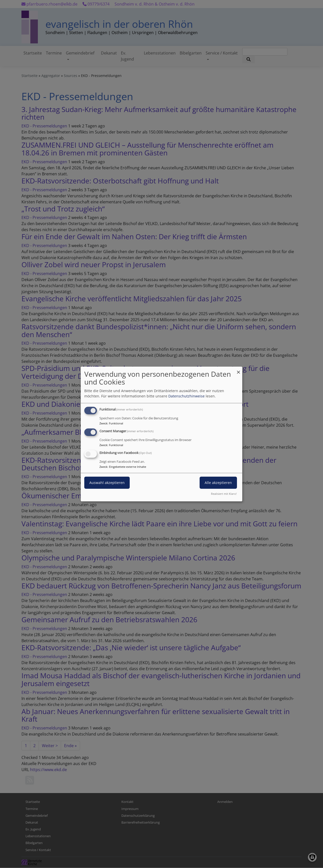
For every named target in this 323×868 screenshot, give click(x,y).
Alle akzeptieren (218, 483)
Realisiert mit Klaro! (224, 494)
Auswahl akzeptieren (107, 483)
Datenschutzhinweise (186, 396)
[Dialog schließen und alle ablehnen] (238, 370)
